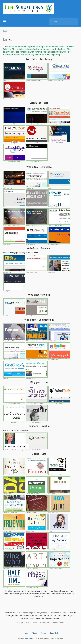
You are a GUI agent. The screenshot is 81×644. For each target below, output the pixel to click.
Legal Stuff (54, 633)
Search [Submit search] (74, 22)
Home (5, 31)
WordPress (30, 639)
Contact (43, 633)
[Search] (61, 22)
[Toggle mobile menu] (5, 21)
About (34, 633)
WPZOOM (60, 639)
